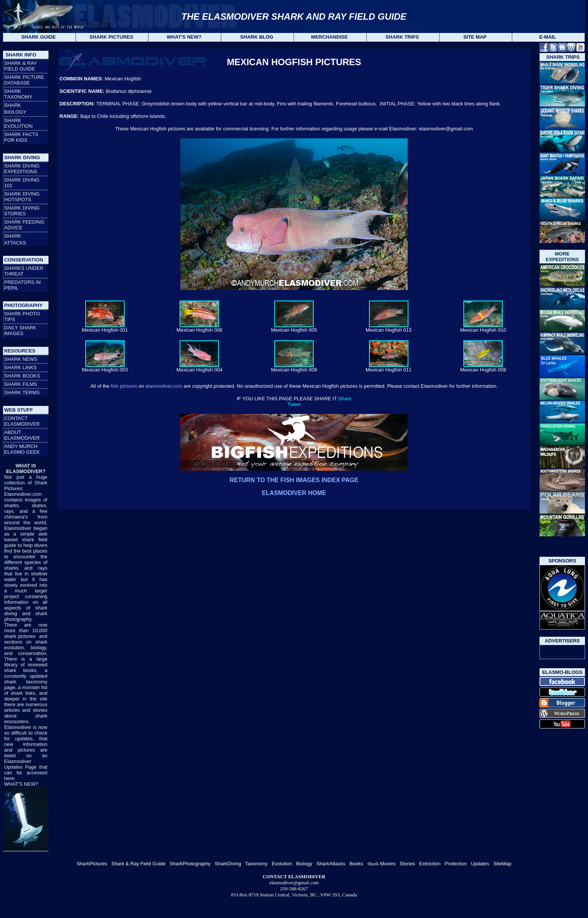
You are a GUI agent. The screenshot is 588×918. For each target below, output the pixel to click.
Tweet (294, 404)
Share (345, 399)
